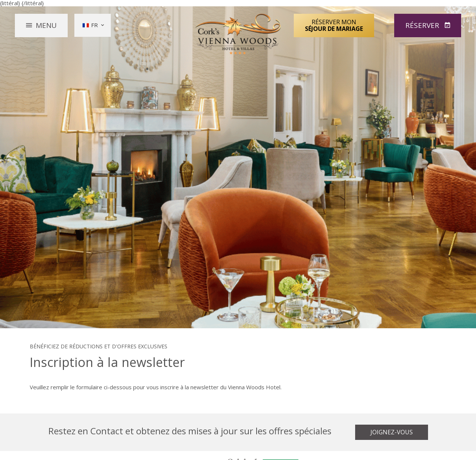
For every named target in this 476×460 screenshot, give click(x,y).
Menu (46, 25)
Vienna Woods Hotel (238, 34)
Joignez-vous (392, 432)
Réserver (423, 25)
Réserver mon (334, 25)
